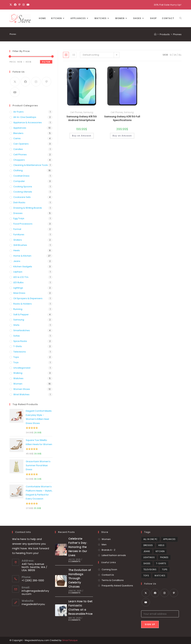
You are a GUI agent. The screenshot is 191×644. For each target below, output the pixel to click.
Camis (17, 138)
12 (171, 55)
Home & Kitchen (22, 256)
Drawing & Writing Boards (28, 208)
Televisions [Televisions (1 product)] (150, 569)
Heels (17, 250)
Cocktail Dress (21, 176)
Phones (177, 34)
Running (18, 309)
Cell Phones (76, 112)
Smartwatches (22, 330)
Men (104, 545)
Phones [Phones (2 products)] (164, 557)
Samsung (88, 112)
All (180, 55)
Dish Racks (19, 202)
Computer (19, 181)
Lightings (18, 288)
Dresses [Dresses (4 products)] (148, 545)
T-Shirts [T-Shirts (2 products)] (161, 563)
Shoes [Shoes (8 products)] (147, 563)
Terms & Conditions (113, 580)
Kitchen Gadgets (23, 267)
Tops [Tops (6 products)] (165, 569)
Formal (17, 229)
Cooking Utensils (23, 192)
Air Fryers (18, 112)
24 (175, 55)
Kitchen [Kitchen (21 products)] (160, 551)
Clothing (18, 170)
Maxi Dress (19, 293)
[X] (11, 5)
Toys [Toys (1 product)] (146, 576)
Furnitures (19, 234)
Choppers (19, 160)
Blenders (18, 133)
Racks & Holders (23, 304)
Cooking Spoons (23, 187)
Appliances (20, 128)
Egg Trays (19, 218)
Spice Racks (20, 341)
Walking (18, 373)
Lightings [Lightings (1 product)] (149, 557)
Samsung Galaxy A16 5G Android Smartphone (82, 118)
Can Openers (21, 144)
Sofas (17, 336)
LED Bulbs (18, 282)
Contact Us (108, 575)
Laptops (18, 272)
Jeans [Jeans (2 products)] (147, 551)
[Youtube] (28, 5)
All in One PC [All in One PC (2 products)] (150, 539)
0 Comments (74, 562)
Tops (16, 357)
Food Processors (23, 224)
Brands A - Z (108, 550)
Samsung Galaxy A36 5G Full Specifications (122, 118)
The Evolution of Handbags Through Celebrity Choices (80, 578)
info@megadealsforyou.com (35, 592)
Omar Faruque (70, 640)
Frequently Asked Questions (117, 586)
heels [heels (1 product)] (161, 545)
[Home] (155, 34)
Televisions (20, 352)
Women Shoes (22, 389)
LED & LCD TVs (21, 277)
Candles (18, 149)
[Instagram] (24, 5)
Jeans (17, 261)
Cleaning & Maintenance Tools (31, 165)
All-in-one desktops (25, 117)
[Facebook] (15, 5)
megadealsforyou (33, 604)
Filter (46, 62)
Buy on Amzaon (82, 136)
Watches (18, 378)
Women (18, 384)
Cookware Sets (22, 197)
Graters (18, 240)
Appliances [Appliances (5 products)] (169, 539)
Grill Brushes (20, 245)
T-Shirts (18, 346)
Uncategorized (22, 368)
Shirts (16, 325)
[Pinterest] (19, 5)
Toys (16, 362)
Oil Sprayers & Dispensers (28, 298)
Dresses (18, 213)
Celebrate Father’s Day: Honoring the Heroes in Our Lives (78, 547)
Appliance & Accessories (28, 122)
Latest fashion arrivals (114, 555)
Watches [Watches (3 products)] (160, 576)
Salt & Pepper (21, 314)
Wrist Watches (21, 394)
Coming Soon (109, 569)
